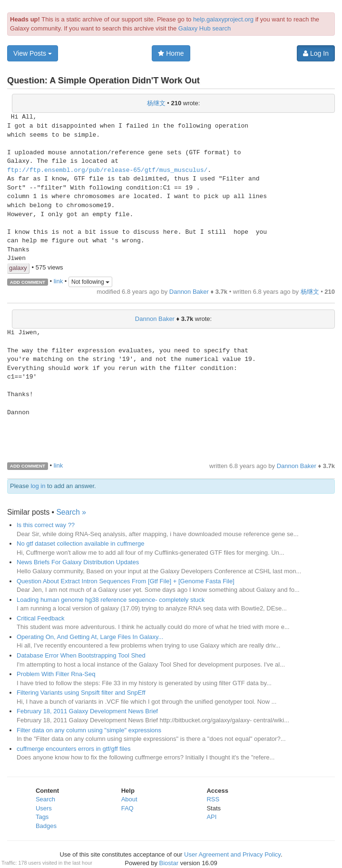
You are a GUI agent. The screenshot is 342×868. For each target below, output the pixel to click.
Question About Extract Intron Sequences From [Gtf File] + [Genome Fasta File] (126, 581)
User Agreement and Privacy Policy (232, 854)
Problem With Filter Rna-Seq (56, 674)
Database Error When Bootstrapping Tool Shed (81, 655)
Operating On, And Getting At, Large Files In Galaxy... (90, 637)
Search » (71, 512)
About (129, 799)
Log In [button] (316, 53)
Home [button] (171, 53)
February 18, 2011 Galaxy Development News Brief (87, 711)
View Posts (33, 53)
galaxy (18, 268)
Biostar (169, 863)
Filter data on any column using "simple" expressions (89, 730)
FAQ (127, 808)
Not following (90, 282)
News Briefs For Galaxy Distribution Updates (78, 562)
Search (45, 799)
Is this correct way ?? (46, 525)
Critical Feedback (40, 618)
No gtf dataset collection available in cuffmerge (81, 544)
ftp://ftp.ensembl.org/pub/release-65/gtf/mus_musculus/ (107, 170)
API (211, 817)
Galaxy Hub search (205, 28)
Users (44, 808)
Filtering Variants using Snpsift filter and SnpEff (81, 693)
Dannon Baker (189, 292)
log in (38, 486)
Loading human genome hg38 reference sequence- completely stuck (111, 600)
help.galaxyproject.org (223, 19)
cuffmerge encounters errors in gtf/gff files (73, 749)
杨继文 (156, 103)
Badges (46, 826)
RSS (213, 799)
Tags (42, 817)
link (59, 281)
